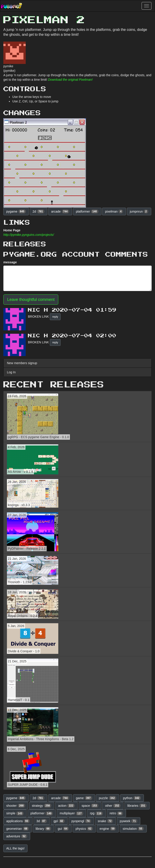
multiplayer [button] (71, 813)
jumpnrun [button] (139, 211)
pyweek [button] (129, 821)
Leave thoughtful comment (31, 300)
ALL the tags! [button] (15, 848)
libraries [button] (137, 806)
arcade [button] (60, 211)
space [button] (90, 806)
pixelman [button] (114, 211)
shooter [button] (16, 806)
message (10, 262)
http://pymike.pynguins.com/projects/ (29, 235)
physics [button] (84, 829)
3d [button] (42, 821)
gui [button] (63, 829)
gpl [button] (59, 821)
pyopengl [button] (81, 821)
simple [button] (15, 813)
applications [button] (18, 821)
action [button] (66, 806)
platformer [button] (87, 211)
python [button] (132, 798)
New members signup (22, 363)
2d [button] (39, 211)
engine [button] (108, 829)
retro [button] (116, 813)
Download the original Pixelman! (70, 80)
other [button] (113, 806)
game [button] (84, 798)
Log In (11, 372)
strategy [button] (42, 806)
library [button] (43, 829)
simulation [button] (133, 829)
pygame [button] (16, 211)
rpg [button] (96, 813)
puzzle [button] (107, 798)
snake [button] (106, 821)
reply (55, 317)
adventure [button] (17, 836)
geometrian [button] (18, 829)
